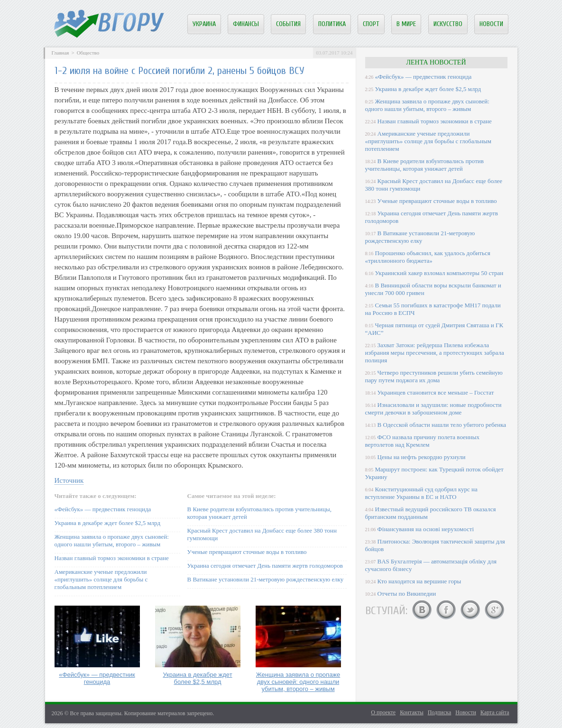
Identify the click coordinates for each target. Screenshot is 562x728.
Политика (332, 24)
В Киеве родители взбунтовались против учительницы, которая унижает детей (424, 165)
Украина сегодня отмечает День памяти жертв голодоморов (265, 566)
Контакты (412, 712)
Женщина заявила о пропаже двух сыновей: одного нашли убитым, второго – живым (112, 540)
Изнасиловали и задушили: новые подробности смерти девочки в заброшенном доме (433, 409)
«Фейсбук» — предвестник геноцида (103, 509)
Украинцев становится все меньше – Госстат (436, 392)
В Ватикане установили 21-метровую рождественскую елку (266, 579)
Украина (204, 24)
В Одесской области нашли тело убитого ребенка (442, 425)
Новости (491, 24)
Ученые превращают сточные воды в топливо (247, 552)
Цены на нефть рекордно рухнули (422, 457)
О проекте (383, 712)
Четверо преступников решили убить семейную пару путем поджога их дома (434, 376)
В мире (406, 24)
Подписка (440, 712)
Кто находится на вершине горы (419, 581)
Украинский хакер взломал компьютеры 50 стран (439, 273)
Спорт (371, 24)
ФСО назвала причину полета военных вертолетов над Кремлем (422, 441)
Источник (69, 480)
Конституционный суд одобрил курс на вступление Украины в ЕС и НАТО (421, 493)
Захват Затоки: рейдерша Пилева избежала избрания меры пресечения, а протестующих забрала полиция (435, 353)
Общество (88, 53)
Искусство (448, 24)
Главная (60, 53)
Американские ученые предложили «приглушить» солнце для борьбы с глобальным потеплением (101, 579)
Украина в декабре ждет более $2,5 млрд (108, 523)
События (288, 24)
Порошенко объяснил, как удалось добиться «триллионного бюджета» (428, 257)
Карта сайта (495, 712)
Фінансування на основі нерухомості (426, 529)
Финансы (246, 24)
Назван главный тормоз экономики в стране (112, 558)
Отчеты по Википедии (407, 594)
